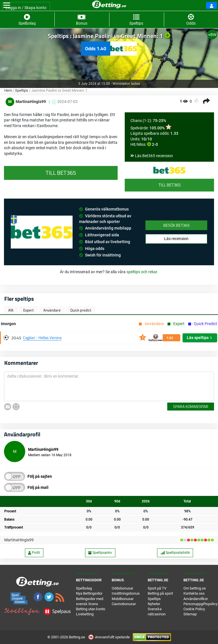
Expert (28, 310)
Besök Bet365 (176, 225)
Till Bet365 (170, 185)
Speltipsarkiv (100, 553)
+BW (212, 35)
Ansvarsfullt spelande (109, 637)
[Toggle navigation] (7, 5)
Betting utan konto (91, 609)
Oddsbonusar (122, 588)
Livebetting (85, 614)
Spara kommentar (191, 406)
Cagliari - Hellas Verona (42, 337)
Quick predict (81, 310)
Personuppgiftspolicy (200, 604)
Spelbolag (84, 588)
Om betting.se (195, 588)
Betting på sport (160, 593)
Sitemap (190, 614)
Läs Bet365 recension (154, 156)
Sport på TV (157, 588)
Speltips (22, 90)
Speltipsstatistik (175, 553)
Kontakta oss (194, 593)
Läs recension (176, 239)
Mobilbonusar (123, 599)
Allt (11, 310)
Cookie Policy (194, 609)
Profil (34, 553)
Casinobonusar (124, 604)
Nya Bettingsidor (89, 593)
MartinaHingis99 (19, 540)
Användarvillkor (196, 599)
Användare (52, 310)
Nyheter (154, 604)
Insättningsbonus (126, 593)
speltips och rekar (142, 272)
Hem (8, 90)
